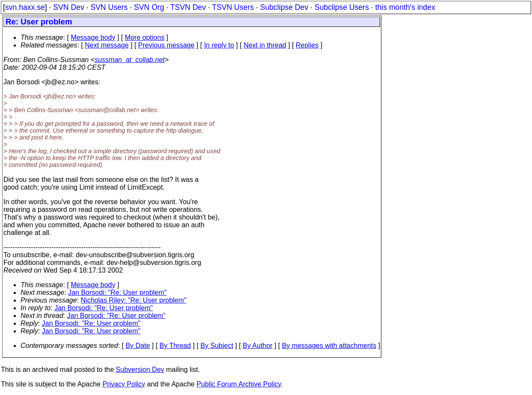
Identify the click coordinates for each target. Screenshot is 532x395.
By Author (257, 346)
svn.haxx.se (25, 7)
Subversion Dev (140, 370)
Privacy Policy (124, 384)
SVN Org (149, 7)
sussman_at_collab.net (130, 60)
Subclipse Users (342, 7)
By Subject (217, 346)
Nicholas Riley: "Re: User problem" (134, 300)
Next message (107, 45)
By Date (138, 346)
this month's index (405, 7)
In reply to (219, 45)
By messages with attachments (329, 346)
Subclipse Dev (284, 7)
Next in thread (265, 45)
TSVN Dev (188, 7)
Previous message (166, 45)
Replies (307, 45)
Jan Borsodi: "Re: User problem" (117, 293)
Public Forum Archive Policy (239, 384)
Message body (93, 37)
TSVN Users (233, 7)
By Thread (175, 346)
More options (145, 37)
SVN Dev (68, 7)
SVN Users (109, 7)
